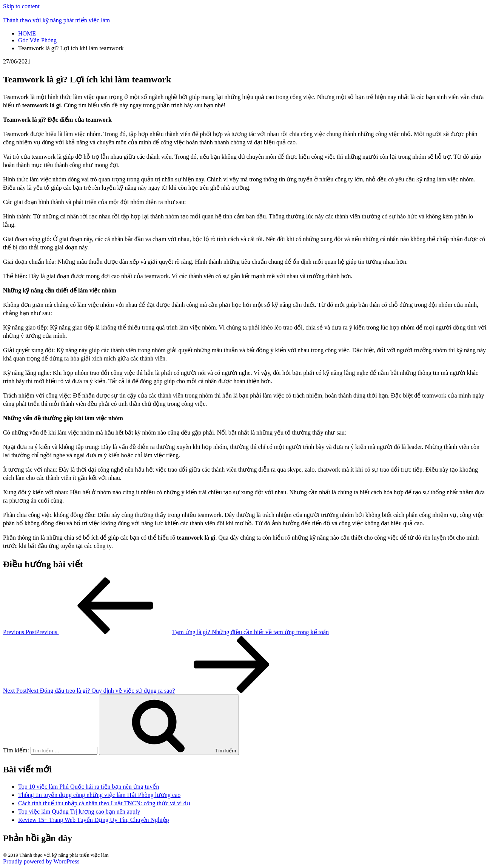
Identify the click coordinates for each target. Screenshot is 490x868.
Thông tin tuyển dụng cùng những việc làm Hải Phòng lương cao (99, 795)
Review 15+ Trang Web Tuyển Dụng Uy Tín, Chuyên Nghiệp (94, 820)
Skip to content (21, 6)
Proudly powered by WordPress (41, 861)
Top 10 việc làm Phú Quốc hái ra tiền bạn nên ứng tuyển (89, 787)
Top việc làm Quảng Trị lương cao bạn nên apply (79, 812)
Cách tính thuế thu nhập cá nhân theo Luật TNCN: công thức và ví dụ (104, 803)
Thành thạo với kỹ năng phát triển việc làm (56, 20)
